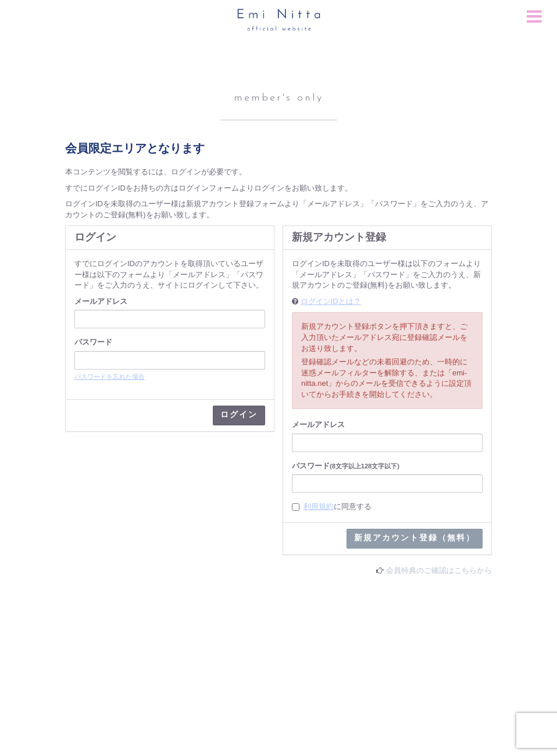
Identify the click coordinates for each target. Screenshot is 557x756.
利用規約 (319, 506)
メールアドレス (101, 301)
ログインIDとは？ (331, 301)
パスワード (93, 342)
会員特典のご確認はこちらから (439, 570)
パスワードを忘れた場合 (110, 377)
